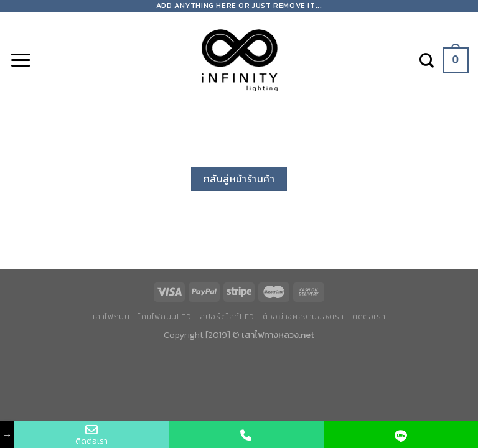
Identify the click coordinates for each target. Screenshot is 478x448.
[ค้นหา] (427, 60)
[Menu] (21, 60)
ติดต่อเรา (369, 317)
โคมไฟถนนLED (165, 317)
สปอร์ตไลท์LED (227, 317)
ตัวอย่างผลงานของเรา (303, 317)
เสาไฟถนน (111, 317)
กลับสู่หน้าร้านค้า (239, 179)
